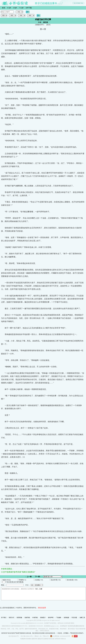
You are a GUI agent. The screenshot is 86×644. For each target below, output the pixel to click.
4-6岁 (15, 8)
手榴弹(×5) (22, 580)
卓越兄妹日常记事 (43, 19)
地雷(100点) (6, 580)
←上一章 (28, 577)
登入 (37, 589)
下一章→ (38, 577)
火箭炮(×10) (38, 580)
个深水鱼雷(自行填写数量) (12, 582)
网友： (12, 585)
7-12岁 (21, 8)
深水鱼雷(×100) (71, 580)
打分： (34, 585)
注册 (41, 589)
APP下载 (29, 8)
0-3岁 (9, 8)
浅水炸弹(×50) (55, 580)
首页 (4, 8)
